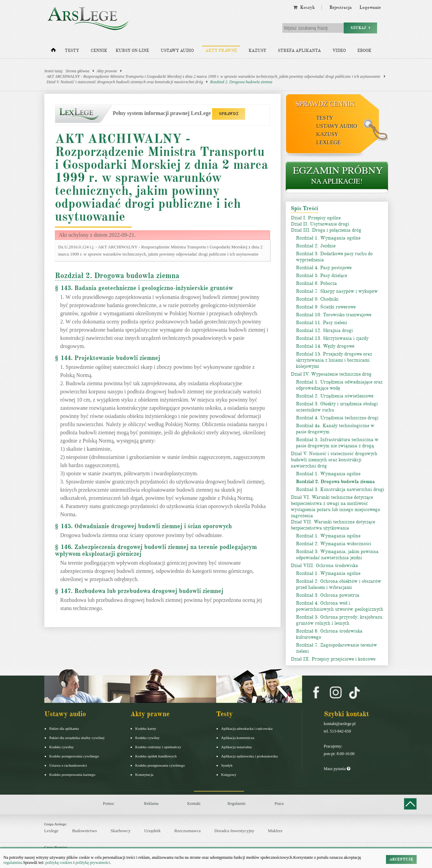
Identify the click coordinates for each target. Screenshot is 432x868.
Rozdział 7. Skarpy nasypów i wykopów (337, 291)
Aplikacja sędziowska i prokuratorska (250, 756)
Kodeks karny (146, 728)
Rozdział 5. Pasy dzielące (322, 276)
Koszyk (304, 8)
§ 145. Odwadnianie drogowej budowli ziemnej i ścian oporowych (143, 526)
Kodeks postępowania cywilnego (74, 756)
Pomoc (109, 804)
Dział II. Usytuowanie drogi (320, 224)
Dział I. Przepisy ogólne (316, 218)
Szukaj (360, 28)
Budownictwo (84, 831)
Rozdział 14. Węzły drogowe (325, 346)
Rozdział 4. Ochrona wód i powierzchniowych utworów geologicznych (340, 606)
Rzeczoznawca (187, 831)
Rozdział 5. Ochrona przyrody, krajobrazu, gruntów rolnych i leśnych (340, 620)
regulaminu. (13, 863)
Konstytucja (144, 775)
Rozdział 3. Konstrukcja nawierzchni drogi (340, 489)
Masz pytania (337, 769)
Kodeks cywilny (62, 747)
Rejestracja (341, 8)
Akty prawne (221, 51)
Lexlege (51, 831)
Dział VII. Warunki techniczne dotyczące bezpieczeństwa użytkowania (333, 525)
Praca (279, 804)
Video (339, 51)
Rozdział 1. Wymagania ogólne (328, 238)
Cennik (99, 51)
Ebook (364, 51)
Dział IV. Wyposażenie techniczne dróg (331, 374)
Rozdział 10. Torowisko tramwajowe (334, 315)
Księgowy (229, 775)
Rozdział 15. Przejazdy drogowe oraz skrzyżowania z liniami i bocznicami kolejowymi (334, 360)
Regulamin (236, 804)
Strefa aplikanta (299, 51)
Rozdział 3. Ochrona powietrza (328, 595)
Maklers (275, 831)
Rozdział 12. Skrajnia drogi (324, 330)
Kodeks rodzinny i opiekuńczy (158, 747)
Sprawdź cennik (325, 104)
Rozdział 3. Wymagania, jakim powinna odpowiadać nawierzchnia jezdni (337, 555)
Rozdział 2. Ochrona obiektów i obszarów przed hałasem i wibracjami (339, 584)
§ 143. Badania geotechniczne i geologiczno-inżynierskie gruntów (144, 288)
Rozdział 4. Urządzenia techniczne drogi (337, 418)
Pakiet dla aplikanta (64, 728)
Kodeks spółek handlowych (156, 756)
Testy (72, 51)
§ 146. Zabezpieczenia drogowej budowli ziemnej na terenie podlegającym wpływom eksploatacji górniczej (156, 550)
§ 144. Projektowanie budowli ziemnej (108, 358)
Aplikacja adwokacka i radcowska (247, 728)
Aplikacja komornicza (238, 738)
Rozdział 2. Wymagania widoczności (334, 544)
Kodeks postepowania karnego (72, 775)
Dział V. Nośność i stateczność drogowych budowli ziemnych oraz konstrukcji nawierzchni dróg (125, 82)
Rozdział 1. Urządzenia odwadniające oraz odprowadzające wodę (339, 385)
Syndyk (227, 765)
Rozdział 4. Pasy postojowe (324, 268)
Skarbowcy (121, 831)
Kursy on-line (132, 51)
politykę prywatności (93, 863)
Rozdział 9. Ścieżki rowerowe (326, 307)
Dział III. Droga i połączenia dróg (326, 230)
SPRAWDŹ (229, 114)
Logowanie (370, 8)
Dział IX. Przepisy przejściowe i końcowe (333, 659)
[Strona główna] (53, 52)
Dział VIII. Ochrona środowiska (324, 566)
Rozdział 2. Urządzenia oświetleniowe (335, 396)
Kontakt (194, 804)
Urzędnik (152, 831)
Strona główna (77, 71)
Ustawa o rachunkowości (68, 765)
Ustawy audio (177, 51)
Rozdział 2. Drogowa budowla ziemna (241, 82)
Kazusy (257, 51)
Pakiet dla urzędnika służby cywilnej (77, 738)
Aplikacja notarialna (237, 747)
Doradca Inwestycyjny (234, 831)
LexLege (329, 142)
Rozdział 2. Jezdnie (316, 246)
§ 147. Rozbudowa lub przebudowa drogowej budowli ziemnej (139, 591)
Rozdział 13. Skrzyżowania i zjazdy (332, 338)
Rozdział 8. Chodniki (317, 299)
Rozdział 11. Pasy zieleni (322, 323)
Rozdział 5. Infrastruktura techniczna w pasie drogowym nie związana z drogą (337, 443)
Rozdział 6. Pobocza (316, 283)
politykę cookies (59, 863)
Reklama (151, 804)
